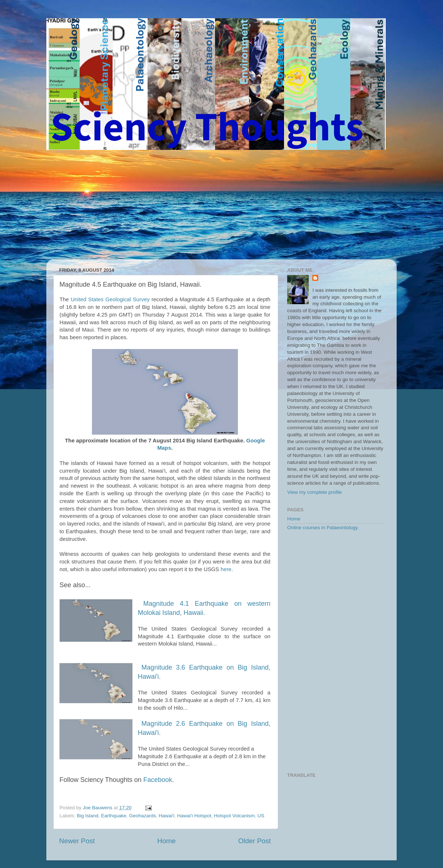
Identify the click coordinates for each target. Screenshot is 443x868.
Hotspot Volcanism (234, 816)
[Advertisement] (221, 205)
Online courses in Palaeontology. (323, 528)
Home (166, 841)
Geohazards (143, 816)
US (261, 816)
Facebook (158, 780)
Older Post (255, 841)
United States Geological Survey (110, 299)
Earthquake (114, 816)
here (226, 569)
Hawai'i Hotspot (194, 816)
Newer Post (77, 841)
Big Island (87, 816)
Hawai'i (167, 816)
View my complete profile (315, 492)
